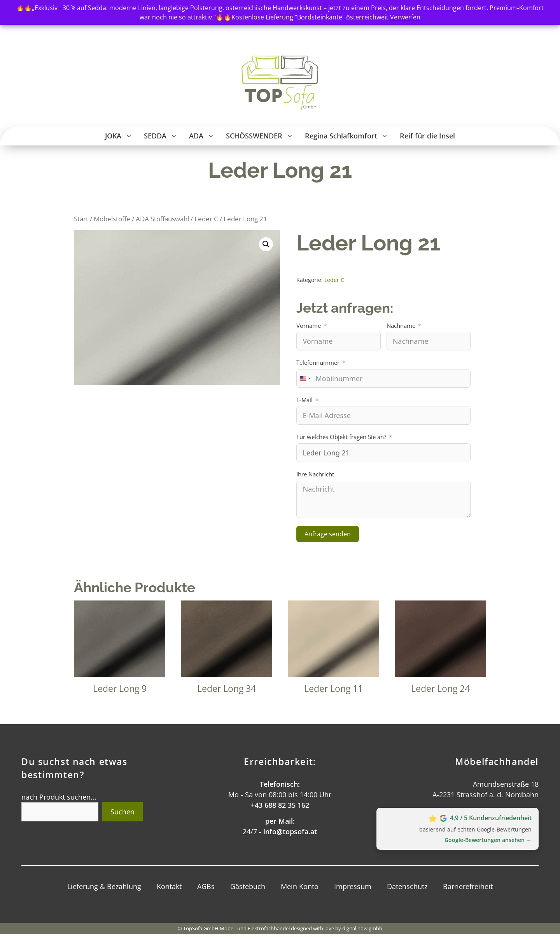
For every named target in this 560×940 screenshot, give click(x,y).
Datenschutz (407, 886)
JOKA (122, 136)
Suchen (122, 812)
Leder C (206, 219)
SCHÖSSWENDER (262, 136)
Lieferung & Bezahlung (104, 886)
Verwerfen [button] (405, 17)
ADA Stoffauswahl (162, 219)
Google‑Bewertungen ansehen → (488, 840)
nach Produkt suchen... (59, 797)
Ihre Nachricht (315, 474)
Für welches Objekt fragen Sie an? (341, 437)
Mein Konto (300, 886)
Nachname (401, 326)
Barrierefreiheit (468, 886)
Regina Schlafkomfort (349, 136)
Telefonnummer (318, 362)
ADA (205, 136)
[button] (130, 136)
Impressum (353, 886)
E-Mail (304, 400)
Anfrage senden (328, 534)
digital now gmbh (362, 928)
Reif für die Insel (427, 136)
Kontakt (169, 886)
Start (81, 219)
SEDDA (164, 136)
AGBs (206, 886)
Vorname (309, 326)
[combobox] (305, 378)
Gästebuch (248, 886)
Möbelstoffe (112, 219)
